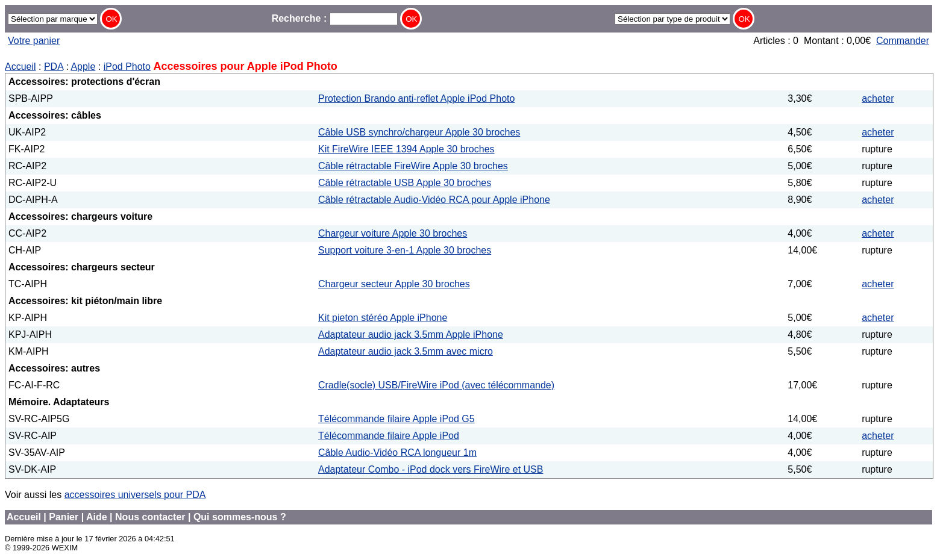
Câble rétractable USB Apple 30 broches (405, 183)
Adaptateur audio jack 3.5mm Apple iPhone (411, 334)
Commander (903, 41)
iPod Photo (127, 67)
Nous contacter (150, 517)
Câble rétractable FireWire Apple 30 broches (413, 166)
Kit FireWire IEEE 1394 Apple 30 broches (406, 149)
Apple (83, 67)
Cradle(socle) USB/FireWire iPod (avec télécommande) (436, 385)
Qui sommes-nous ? (240, 517)
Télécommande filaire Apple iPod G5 (396, 419)
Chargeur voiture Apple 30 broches (393, 233)
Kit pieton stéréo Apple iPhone (383, 318)
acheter (878, 98)
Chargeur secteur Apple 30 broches (394, 284)
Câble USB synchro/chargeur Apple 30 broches (419, 132)
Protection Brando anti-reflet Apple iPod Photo (416, 98)
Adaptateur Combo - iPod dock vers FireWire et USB (431, 469)
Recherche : (335, 18)
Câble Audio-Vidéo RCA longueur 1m (397, 453)
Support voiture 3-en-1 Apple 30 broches (405, 250)
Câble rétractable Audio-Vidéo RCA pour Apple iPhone (434, 200)
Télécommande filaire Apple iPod (389, 436)
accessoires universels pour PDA (135, 495)
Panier (64, 517)
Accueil (20, 67)
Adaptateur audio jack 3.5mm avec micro (406, 351)
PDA (54, 67)
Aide (97, 517)
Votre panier (34, 41)
